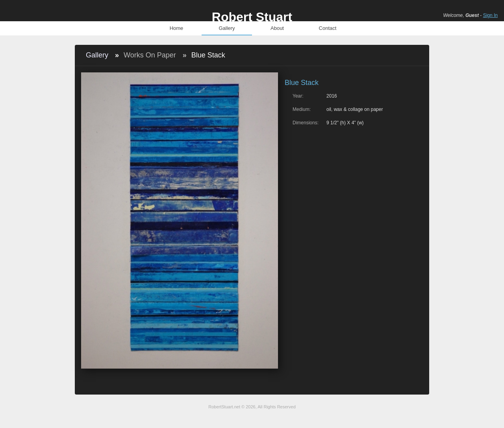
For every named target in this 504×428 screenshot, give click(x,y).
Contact (328, 28)
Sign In (490, 15)
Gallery (227, 28)
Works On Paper (150, 55)
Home (177, 28)
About (277, 28)
